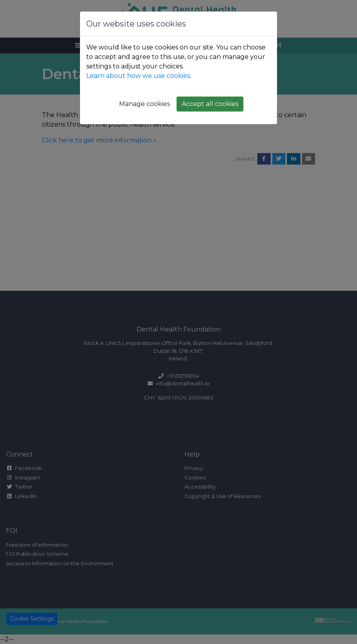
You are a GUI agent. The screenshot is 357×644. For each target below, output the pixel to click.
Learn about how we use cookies (138, 76)
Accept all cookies (210, 104)
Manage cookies (144, 104)
